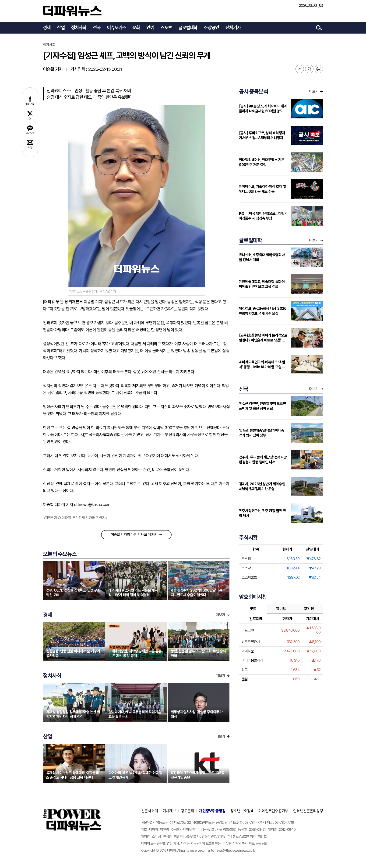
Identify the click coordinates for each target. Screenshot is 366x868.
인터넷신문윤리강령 (308, 811)
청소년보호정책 (242, 811)
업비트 (281, 609)
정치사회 (79, 28)
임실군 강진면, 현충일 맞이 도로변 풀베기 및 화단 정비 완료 (262, 406)
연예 (150, 28)
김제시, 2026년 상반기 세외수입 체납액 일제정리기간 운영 (262, 486)
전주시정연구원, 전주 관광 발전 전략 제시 (262, 513)
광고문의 (188, 811)
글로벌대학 (188, 28)
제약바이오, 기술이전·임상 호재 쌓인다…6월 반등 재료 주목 (262, 189)
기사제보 (169, 811)
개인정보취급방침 (212, 811)
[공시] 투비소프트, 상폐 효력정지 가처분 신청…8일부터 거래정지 (262, 135)
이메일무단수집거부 (273, 811)
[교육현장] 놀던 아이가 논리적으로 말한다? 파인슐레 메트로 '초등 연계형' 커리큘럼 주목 (263, 338)
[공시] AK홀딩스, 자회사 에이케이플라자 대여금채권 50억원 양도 (263, 109)
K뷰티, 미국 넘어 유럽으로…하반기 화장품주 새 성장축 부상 (263, 216)
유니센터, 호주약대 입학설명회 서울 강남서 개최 (262, 257)
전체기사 (233, 28)
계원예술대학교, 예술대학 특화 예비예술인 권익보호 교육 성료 (262, 284)
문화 (136, 28)
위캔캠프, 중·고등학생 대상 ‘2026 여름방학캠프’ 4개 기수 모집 (263, 311)
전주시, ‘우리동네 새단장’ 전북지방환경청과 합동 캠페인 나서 (263, 460)
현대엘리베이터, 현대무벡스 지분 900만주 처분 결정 (262, 162)
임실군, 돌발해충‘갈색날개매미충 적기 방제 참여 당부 (262, 433)
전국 (97, 28)
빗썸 (253, 609)
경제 (47, 28)
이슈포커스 (116, 28)
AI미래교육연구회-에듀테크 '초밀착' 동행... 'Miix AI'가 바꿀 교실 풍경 (262, 365)
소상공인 (211, 28)
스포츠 (166, 28)
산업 (61, 28)
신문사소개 (150, 811)
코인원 (309, 609)
